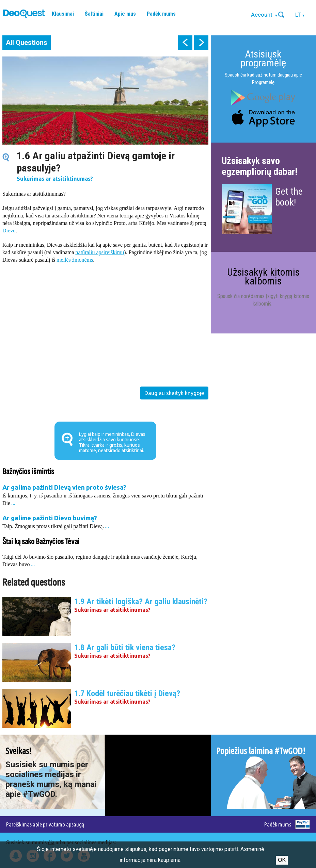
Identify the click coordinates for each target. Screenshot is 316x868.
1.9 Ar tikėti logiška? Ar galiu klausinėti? (141, 602)
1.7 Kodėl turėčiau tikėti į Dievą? (127, 693)
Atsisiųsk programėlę (263, 58)
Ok (282, 860)
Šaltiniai (94, 14)
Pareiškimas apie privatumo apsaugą (45, 824)
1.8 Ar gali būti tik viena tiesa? (125, 648)
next (201, 43)
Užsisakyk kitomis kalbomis (263, 276)
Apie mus (125, 14)
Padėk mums (161, 14)
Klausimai (63, 14)
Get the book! (289, 197)
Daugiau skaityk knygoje (174, 393)
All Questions (27, 43)
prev (185, 43)
